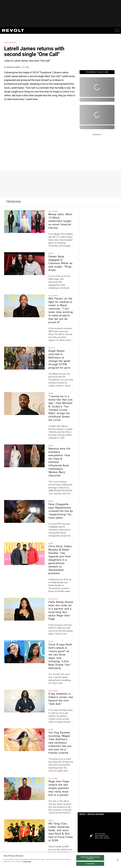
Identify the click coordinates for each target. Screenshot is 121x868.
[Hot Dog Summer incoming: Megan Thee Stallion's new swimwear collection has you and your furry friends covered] (24, 739)
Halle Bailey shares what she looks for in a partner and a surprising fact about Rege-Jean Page (61, 609)
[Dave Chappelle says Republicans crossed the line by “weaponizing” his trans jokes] (24, 510)
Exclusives (53, 210)
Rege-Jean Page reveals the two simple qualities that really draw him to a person (59, 787)
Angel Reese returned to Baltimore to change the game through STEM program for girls (59, 358)
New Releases (10, 43)
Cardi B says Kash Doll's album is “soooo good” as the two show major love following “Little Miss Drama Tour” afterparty (60, 655)
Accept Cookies (90, 864)
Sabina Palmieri (13, 67)
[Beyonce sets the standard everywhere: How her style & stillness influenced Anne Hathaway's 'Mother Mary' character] (24, 455)
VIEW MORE (96, 135)
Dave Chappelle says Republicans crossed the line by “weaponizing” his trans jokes (61, 510)
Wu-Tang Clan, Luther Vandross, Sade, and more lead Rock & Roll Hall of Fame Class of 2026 (61, 831)
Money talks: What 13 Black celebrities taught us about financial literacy (60, 220)
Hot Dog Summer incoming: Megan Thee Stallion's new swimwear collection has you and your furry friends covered (60, 741)
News (51, 252)
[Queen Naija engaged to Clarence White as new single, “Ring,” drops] (24, 262)
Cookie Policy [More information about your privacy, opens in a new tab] (27, 862)
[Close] (118, 860)
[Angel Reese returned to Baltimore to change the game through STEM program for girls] (24, 357)
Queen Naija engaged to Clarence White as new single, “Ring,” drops (60, 262)
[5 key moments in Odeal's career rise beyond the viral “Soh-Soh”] (24, 700)
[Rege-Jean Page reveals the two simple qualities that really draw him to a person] (24, 787)
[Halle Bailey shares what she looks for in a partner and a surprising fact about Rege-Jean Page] (24, 608)
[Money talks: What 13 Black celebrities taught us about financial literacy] (24, 220)
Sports (52, 347)
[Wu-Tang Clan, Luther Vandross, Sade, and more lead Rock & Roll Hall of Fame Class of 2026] (24, 830)
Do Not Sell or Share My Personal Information (90, 858)
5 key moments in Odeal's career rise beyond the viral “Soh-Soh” (61, 698)
